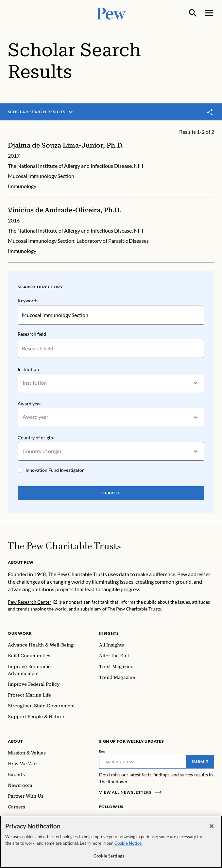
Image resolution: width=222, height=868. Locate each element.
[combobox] (23, 383)
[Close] (212, 826)
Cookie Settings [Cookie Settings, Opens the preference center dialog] (109, 856)
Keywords (28, 301)
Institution (28, 369)
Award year (29, 404)
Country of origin (35, 438)
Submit (200, 762)
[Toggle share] (210, 112)
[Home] (64, 546)
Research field (32, 334)
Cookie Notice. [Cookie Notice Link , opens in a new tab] (128, 843)
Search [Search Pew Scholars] (111, 493)
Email (103, 751)
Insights (109, 633)
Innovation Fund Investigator (55, 470)
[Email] (143, 762)
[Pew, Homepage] (111, 13)
